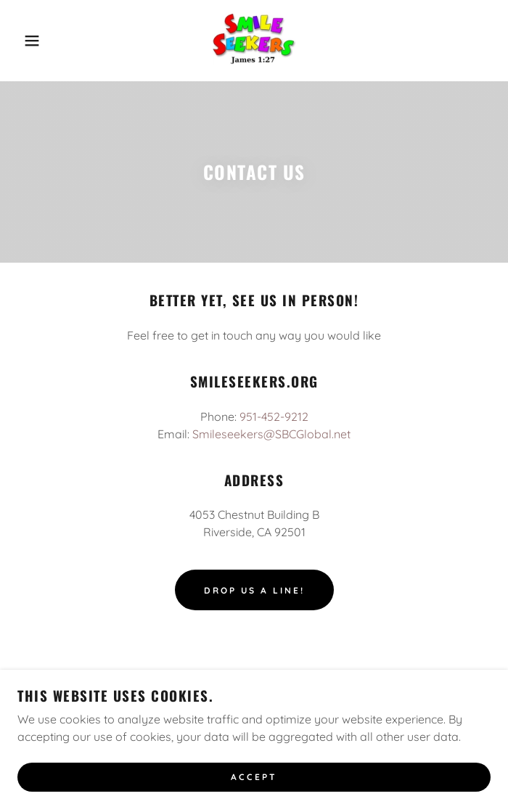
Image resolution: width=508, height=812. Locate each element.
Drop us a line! (254, 590)
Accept (254, 778)
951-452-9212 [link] (274, 417)
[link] (254, 41)
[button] (33, 41)
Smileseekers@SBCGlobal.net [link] (271, 434)
